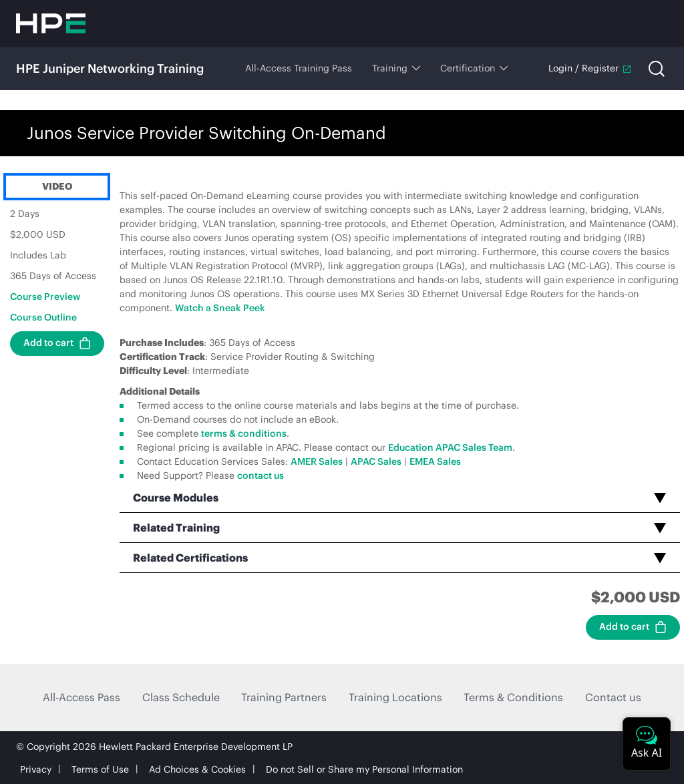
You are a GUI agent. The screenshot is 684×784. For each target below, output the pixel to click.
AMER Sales (317, 461)
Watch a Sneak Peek (220, 308)
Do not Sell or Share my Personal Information (364, 769)
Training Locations (395, 697)
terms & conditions (244, 433)
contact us (261, 475)
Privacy (36, 769)
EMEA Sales (435, 461)
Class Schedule (181, 697)
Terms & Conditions (513, 697)
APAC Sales (376, 461)
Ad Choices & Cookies (197, 769)
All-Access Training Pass (299, 68)
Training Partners (284, 697)
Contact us (613, 697)
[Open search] (657, 69)
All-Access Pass (81, 697)
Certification (474, 68)
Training (396, 68)
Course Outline (43, 317)
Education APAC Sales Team (450, 447)
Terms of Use (100, 769)
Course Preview (45, 297)
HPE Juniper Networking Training (110, 68)
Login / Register (590, 68)
